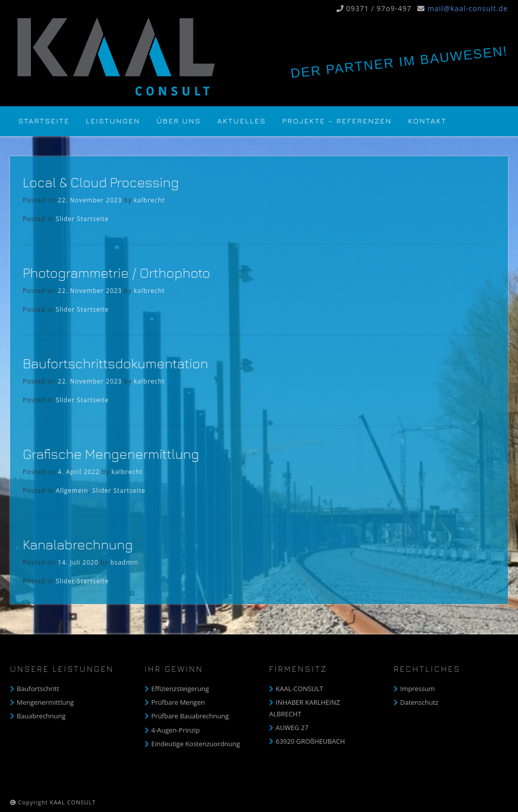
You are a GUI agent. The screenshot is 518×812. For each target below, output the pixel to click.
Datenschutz (419, 702)
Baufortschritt (38, 689)
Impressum (418, 689)
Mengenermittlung (45, 702)
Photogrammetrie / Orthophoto (117, 273)
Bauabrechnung (41, 716)
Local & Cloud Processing (101, 182)
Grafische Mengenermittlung (111, 454)
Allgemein (72, 490)
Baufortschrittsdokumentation (116, 363)
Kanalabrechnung (78, 544)
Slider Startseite (82, 219)
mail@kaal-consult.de (468, 8)
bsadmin (124, 562)
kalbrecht (149, 200)
